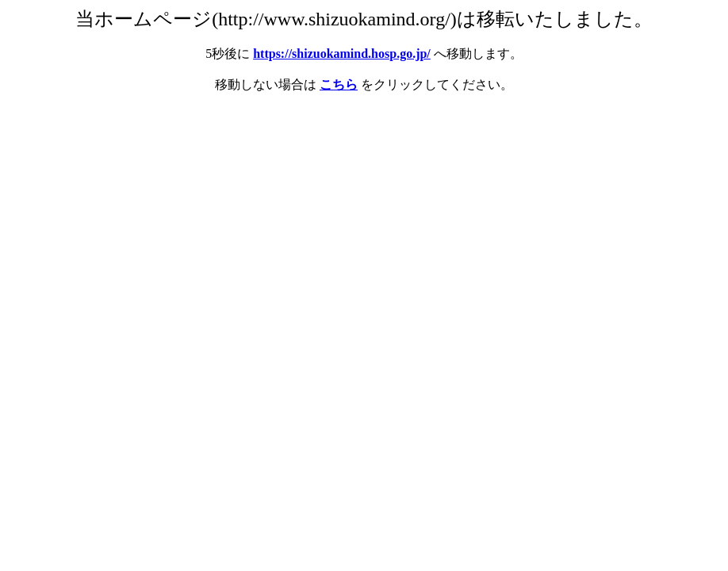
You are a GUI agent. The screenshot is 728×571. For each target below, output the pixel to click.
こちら (339, 84)
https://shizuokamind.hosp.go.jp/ (342, 54)
